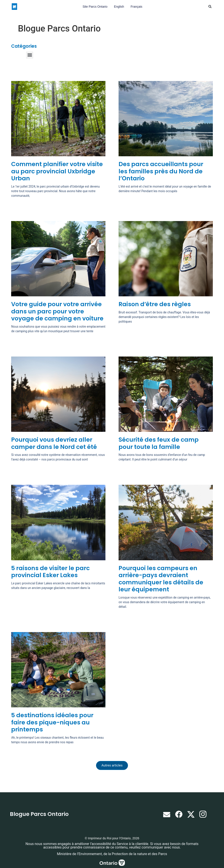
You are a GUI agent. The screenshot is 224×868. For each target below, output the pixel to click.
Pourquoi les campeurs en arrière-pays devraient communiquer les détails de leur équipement (161, 579)
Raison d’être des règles (155, 304)
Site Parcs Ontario (95, 7)
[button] (210, 7)
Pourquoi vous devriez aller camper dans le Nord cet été (54, 443)
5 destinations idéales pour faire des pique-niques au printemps (52, 722)
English (119, 7)
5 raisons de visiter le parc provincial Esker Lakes (50, 572)
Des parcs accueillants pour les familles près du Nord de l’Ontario (161, 171)
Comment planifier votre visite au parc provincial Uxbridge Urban (57, 171)
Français (136, 7)
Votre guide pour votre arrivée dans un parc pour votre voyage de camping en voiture (57, 311)
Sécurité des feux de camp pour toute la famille (159, 443)
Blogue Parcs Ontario (39, 814)
